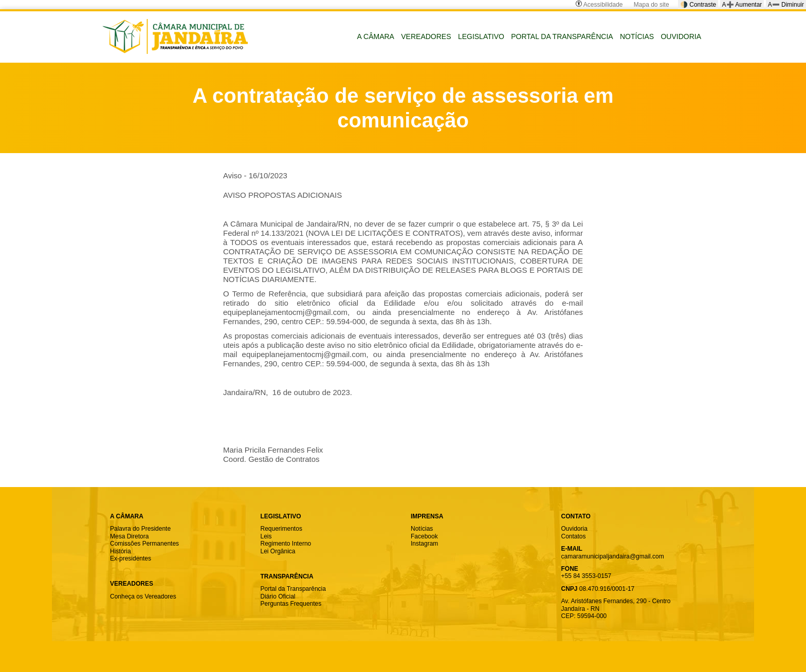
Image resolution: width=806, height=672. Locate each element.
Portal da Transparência (293, 589)
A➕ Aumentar (742, 5)
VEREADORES (426, 36)
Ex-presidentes (131, 558)
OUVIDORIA (681, 36)
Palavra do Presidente (140, 529)
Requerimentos (281, 529)
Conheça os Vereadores (143, 596)
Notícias (422, 529)
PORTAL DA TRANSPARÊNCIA (562, 36)
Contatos (574, 536)
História (121, 551)
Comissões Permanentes (144, 544)
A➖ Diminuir (786, 5)
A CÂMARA (376, 36)
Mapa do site (652, 5)
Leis (266, 536)
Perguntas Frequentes (291, 604)
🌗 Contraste (698, 5)
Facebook (424, 536)
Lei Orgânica (278, 551)
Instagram (424, 544)
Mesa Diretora (129, 536)
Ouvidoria (574, 529)
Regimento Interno (286, 544)
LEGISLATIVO (481, 36)
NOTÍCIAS (637, 36)
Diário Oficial (278, 596)
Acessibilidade (599, 4)
